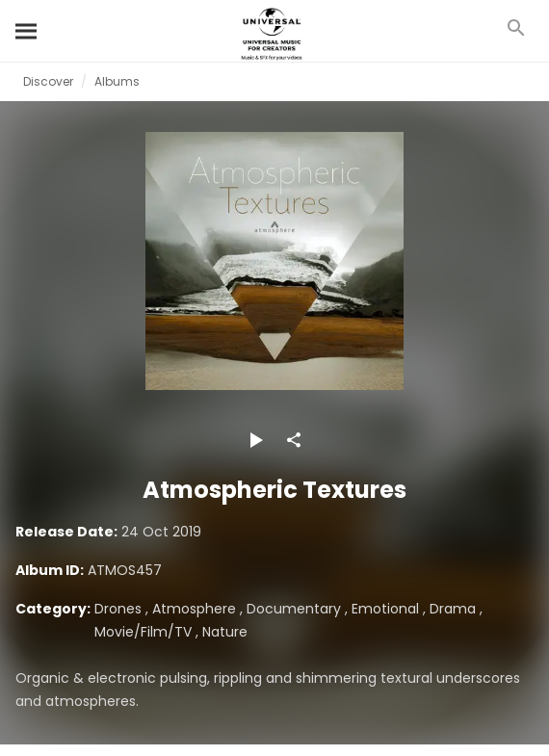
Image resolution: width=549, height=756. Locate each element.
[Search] (27, 31)
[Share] (294, 440)
